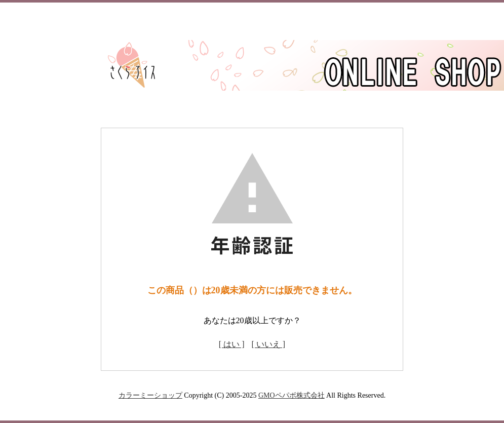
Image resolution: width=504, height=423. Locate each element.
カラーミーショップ (150, 395)
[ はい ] (232, 344)
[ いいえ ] (269, 344)
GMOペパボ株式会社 (292, 395)
